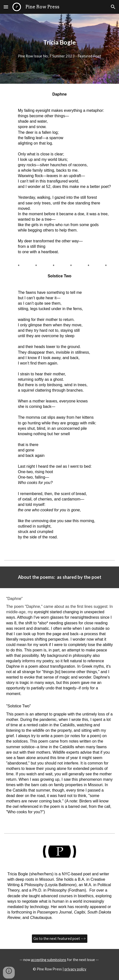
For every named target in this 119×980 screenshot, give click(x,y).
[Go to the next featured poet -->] (60, 939)
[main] (59, 42)
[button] (6, 7)
